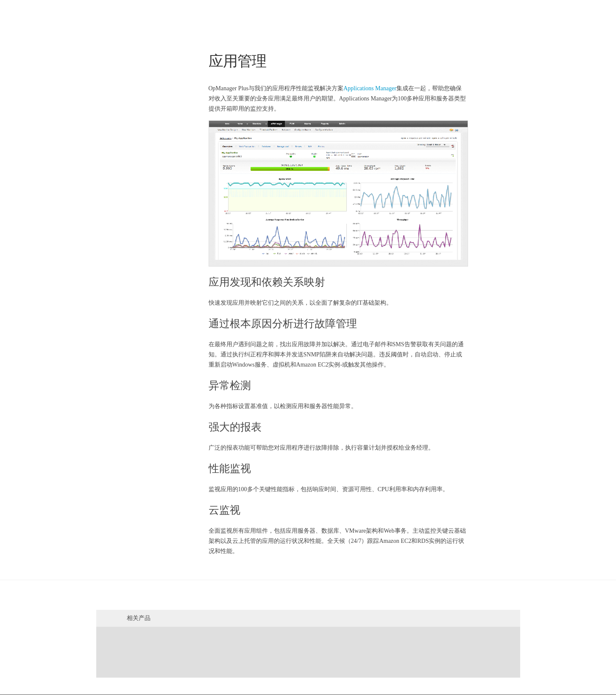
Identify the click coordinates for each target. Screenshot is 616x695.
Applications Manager (370, 88)
